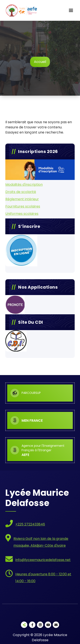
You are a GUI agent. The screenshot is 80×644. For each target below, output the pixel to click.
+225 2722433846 (30, 524)
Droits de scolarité (21, 192)
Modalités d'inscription (24, 185)
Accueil (40, 62)
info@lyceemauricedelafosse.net (43, 560)
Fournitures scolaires (23, 206)
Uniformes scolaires (22, 214)
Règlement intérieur (22, 199)
